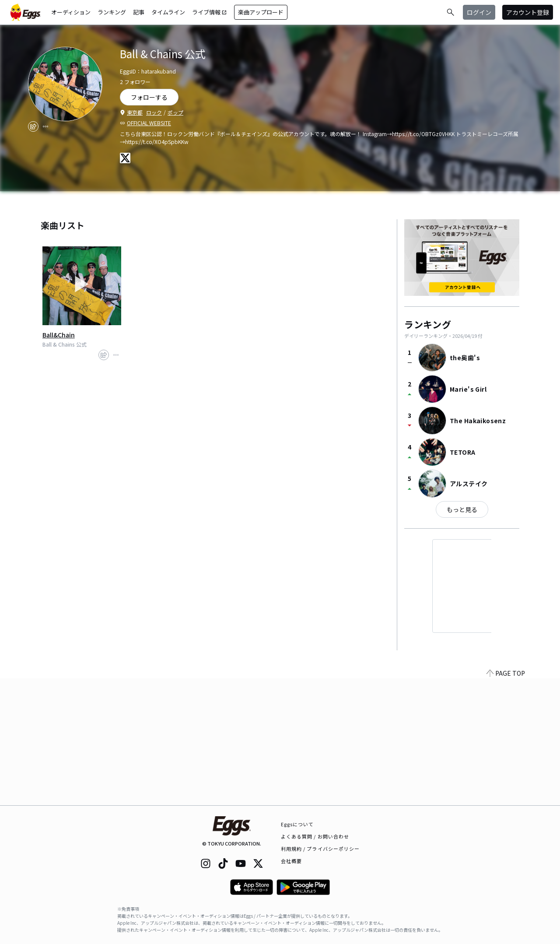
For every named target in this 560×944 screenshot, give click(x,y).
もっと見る (462, 509)
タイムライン (168, 12)
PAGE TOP (506, 800)
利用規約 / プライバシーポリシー (320, 849)
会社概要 (291, 861)
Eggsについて (297, 824)
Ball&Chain (59, 335)
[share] (33, 126)
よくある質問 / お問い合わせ (315, 836)
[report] (45, 126)
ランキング (112, 12)
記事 (139, 12)
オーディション (71, 12)
